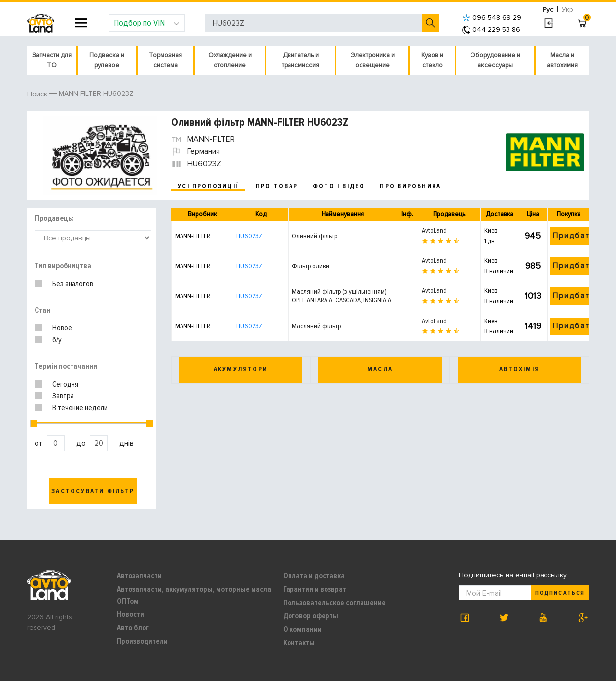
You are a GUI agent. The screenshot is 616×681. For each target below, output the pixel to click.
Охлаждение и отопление (230, 60)
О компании (302, 629)
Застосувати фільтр (93, 491)
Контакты (299, 643)
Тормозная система (165, 60)
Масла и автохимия (562, 60)
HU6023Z (249, 236)
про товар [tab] (277, 186)
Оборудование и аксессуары (495, 60)
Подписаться (560, 593)
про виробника (410, 186)
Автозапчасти (139, 576)
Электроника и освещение (373, 60)
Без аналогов (73, 284)
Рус (548, 10)
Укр (567, 10)
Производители (142, 641)
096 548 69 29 (492, 18)
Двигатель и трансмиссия (300, 60)
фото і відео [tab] (339, 186)
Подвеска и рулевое (107, 60)
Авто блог (133, 628)
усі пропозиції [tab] (208, 186)
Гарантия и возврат (315, 589)
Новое (62, 328)
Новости (130, 614)
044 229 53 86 (491, 29)
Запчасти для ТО (52, 60)
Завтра (63, 396)
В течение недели (80, 408)
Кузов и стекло (432, 60)
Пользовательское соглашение (334, 603)
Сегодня (65, 384)
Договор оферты (311, 616)
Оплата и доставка (314, 576)
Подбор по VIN (147, 23)
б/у (57, 340)
